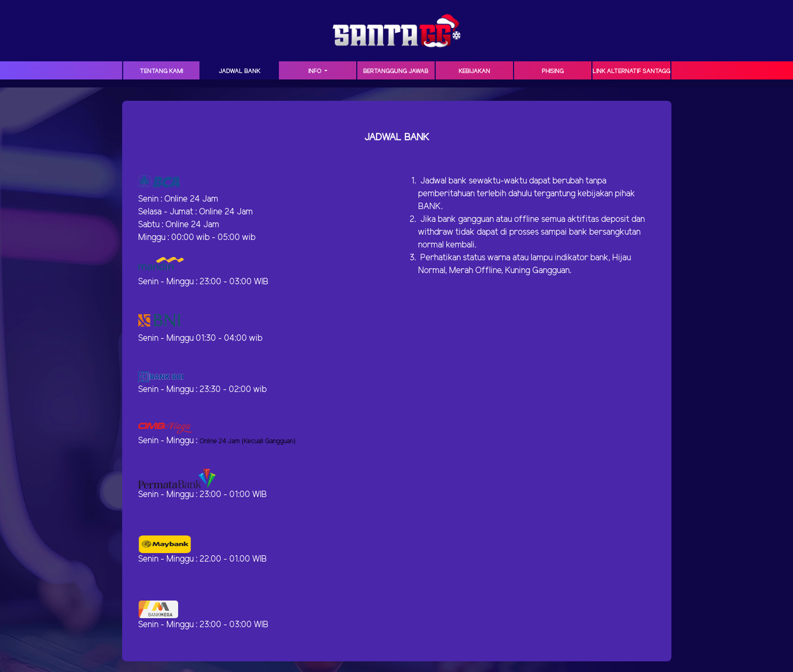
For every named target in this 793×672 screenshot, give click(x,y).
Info (315, 71)
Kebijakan (474, 71)
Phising (553, 71)
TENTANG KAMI (161, 71)
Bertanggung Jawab (396, 71)
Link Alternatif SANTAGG (631, 71)
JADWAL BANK (239, 71)
